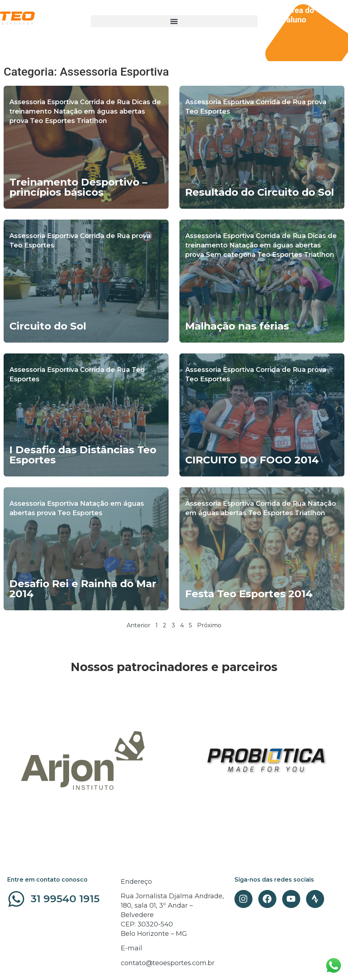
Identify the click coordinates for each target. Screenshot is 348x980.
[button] (174, 21)
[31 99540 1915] (16, 899)
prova (19, 121)
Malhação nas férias (237, 326)
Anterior (139, 625)
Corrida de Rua (105, 102)
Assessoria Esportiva (44, 102)
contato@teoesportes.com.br (168, 963)
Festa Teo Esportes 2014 (249, 594)
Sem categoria (231, 255)
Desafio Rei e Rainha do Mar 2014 (83, 589)
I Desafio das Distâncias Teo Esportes (83, 455)
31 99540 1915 (65, 899)
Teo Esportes (52, 121)
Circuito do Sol (48, 326)
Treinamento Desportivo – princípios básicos (78, 187)
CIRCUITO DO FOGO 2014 (252, 460)
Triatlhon (92, 121)
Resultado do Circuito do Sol (260, 192)
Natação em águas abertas (99, 111)
